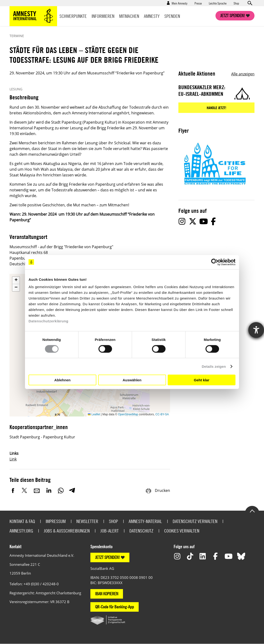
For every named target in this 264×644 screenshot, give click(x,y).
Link (13, 459)
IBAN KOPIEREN (107, 594)
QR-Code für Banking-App (115, 607)
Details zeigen (214, 366)
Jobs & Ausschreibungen (67, 531)
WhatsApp (61, 490)
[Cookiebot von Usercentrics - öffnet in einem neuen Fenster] (215, 262)
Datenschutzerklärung (49, 321)
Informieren (103, 16)
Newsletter (87, 521)
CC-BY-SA (162, 414)
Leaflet (94, 414)
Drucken (158, 490)
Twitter (25, 490)
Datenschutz (141, 531)
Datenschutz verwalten (195, 521)
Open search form (250, 3)
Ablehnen (62, 380)
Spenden (172, 16)
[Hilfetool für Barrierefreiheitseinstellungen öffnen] (256, 330)
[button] (16, 280)
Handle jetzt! (216, 108)
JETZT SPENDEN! (108, 557)
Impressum (56, 521)
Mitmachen (129, 16)
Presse (198, 3)
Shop (236, 3)
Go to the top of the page (252, 511)
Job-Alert (110, 531)
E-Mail (37, 490)
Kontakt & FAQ (22, 521)
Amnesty (152, 16)
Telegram (72, 490)
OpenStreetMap (128, 414)
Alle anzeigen (243, 74)
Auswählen (132, 380)
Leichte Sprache (218, 3)
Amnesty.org (21, 531)
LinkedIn (49, 490)
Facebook (13, 490)
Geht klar (202, 380)
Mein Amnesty (180, 3)
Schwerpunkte (73, 16)
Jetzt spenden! (233, 16)
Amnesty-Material (145, 521)
